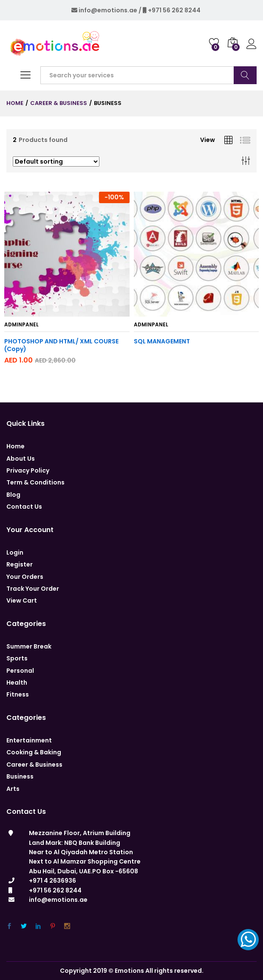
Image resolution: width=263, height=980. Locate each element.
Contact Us (24, 507)
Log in (252, 44)
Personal (20, 671)
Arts (13, 789)
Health (17, 683)
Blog (13, 495)
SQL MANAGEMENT (162, 341)
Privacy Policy (28, 470)
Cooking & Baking (34, 752)
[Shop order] (56, 161)
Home (16, 446)
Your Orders (25, 577)
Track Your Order (33, 589)
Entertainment (29, 740)
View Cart (22, 600)
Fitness (18, 694)
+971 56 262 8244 (174, 10)
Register (20, 564)
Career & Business (34, 765)
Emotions (129, 971)
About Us (21, 459)
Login (15, 552)
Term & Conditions (35, 482)
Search (245, 75)
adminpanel (21, 324)
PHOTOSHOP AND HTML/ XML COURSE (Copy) (61, 345)
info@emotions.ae (108, 10)
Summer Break (29, 646)
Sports (17, 658)
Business (20, 776)
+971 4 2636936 (52, 881)
